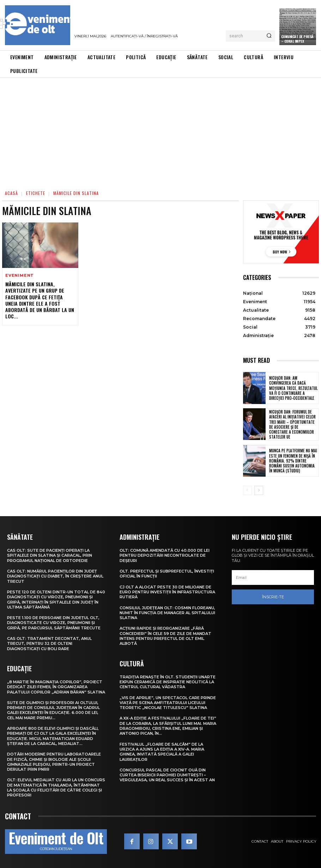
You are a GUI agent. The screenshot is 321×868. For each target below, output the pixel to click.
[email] (273, 577)
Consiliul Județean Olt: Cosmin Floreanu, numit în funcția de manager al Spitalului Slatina (167, 613)
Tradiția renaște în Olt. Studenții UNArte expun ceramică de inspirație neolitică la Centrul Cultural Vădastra (168, 682)
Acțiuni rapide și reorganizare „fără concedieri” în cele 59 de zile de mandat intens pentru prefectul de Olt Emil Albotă (165, 636)
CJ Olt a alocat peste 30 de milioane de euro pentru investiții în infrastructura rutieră (167, 592)
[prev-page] (247, 490)
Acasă (11, 193)
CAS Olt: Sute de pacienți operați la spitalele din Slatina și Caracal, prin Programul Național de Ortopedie (50, 555)
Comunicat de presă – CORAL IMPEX (297, 39)
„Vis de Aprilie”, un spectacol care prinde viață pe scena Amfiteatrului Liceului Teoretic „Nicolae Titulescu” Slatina (168, 703)
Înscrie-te (273, 597)
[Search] (269, 36)
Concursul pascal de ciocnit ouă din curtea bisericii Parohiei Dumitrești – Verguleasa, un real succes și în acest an (167, 775)
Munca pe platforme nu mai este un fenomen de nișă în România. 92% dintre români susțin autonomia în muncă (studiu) (293, 461)
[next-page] (259, 490)
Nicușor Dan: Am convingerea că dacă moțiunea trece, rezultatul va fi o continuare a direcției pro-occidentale (293, 388)
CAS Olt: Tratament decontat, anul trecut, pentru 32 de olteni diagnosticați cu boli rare (49, 644)
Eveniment (20, 276)
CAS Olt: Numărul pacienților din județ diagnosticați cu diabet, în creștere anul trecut (55, 576)
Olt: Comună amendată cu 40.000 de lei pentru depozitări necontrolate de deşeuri (165, 555)
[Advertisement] (160, 131)
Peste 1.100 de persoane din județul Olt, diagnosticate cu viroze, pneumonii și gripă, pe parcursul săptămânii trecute (54, 623)
